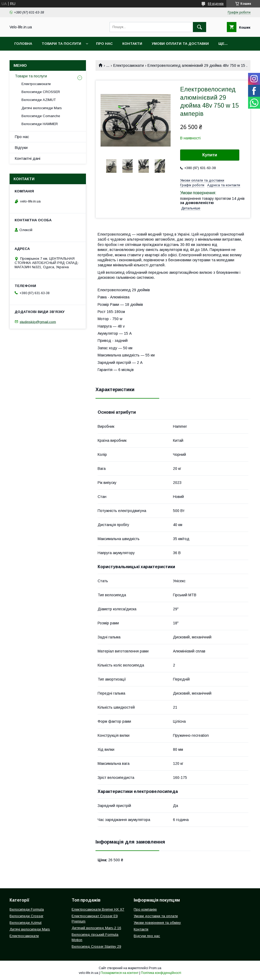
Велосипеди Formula (27, 909)
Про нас (104, 44)
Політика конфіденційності (161, 973)
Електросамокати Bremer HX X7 (98, 909)
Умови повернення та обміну (157, 923)
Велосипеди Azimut (25, 923)
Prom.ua (155, 968)
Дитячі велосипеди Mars (42, 108)
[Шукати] (200, 27)
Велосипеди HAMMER (40, 124)
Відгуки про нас (147, 936)
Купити (210, 155)
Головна (23, 44)
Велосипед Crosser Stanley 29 (96, 946)
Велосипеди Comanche (41, 116)
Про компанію (145, 909)
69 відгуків (216, 4)
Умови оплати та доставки (180, 44)
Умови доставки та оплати (156, 916)
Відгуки (21, 148)
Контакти (132, 44)
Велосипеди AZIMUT (39, 100)
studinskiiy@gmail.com (38, 322)
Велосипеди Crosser (26, 916)
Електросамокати (129, 65)
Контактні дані (28, 158)
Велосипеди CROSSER (41, 92)
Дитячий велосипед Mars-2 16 (96, 928)
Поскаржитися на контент (120, 973)
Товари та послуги (61, 44)
